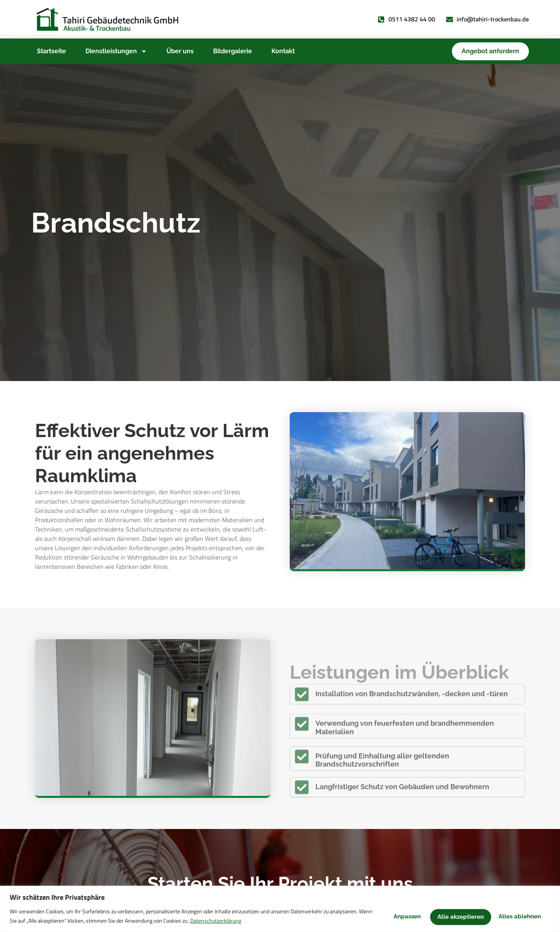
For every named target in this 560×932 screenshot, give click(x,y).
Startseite (52, 51)
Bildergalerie (233, 51)
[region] (280, 909)
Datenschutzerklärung (260, 921)
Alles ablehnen (446, 916)
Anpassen (386, 916)
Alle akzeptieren (516, 916)
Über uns (180, 51)
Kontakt (283, 51)
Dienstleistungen (116, 51)
